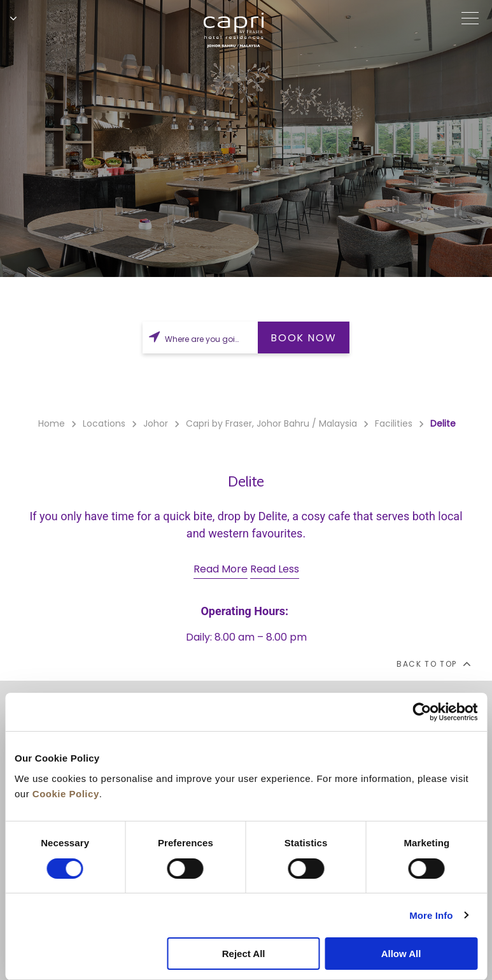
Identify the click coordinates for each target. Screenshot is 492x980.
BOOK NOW (303, 338)
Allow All (401, 954)
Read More (221, 569)
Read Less (275, 569)
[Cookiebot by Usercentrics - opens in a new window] (422, 712)
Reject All (244, 954)
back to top (433, 664)
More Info (431, 915)
